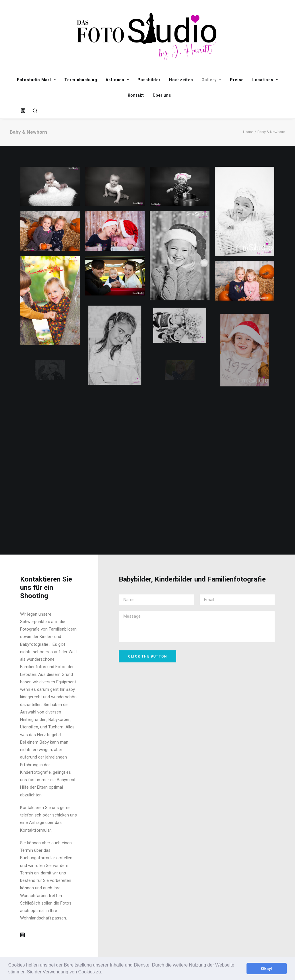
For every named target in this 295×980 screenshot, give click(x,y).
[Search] (33, 111)
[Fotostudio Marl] (148, 36)
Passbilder (149, 80)
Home (248, 132)
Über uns (162, 95)
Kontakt (136, 95)
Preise (237, 80)
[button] (104, 973)
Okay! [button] (267, 969)
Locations (265, 80)
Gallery (211, 80)
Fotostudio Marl (36, 80)
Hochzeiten (181, 80)
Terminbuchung (81, 80)
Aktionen (117, 80)
